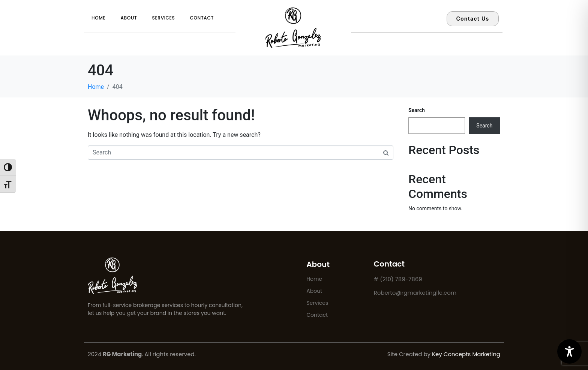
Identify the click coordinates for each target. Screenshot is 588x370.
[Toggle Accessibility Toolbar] (569, 351)
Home (99, 18)
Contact (202, 18)
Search (417, 110)
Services (163, 18)
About (129, 18)
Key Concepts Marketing (466, 354)
